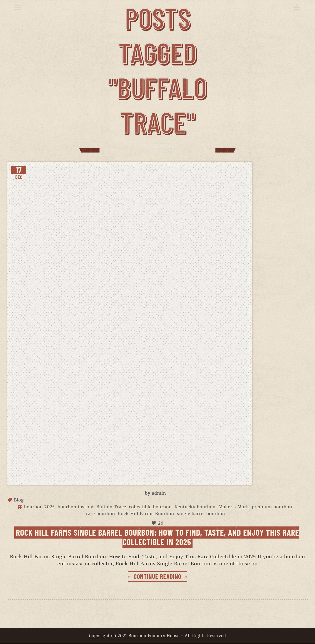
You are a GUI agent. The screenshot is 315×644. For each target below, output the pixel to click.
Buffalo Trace (111, 507)
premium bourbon (272, 507)
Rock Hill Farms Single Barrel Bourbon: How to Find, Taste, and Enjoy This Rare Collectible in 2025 (158, 537)
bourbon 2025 (39, 507)
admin (159, 493)
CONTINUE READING (157, 576)
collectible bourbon (151, 507)
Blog (19, 500)
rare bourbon (100, 514)
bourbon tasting (76, 507)
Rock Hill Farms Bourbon (146, 514)
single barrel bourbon (201, 514)
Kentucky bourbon (195, 507)
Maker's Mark (234, 507)
